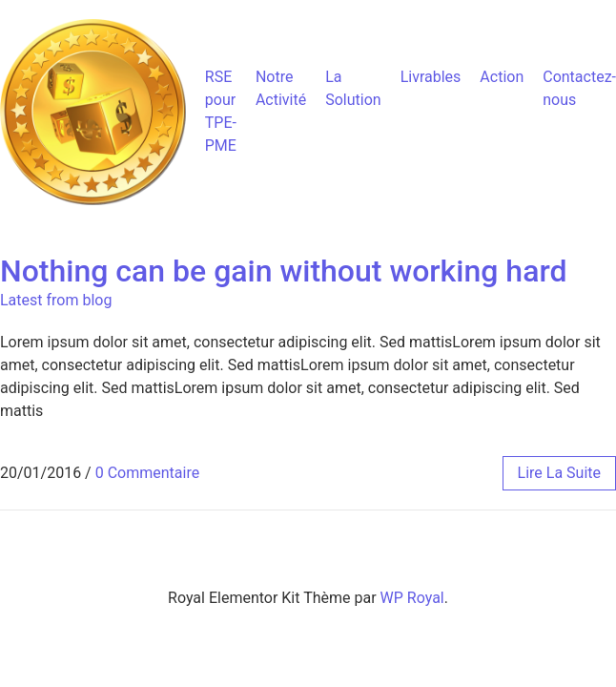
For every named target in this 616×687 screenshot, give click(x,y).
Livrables (431, 77)
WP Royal (412, 598)
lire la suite (559, 473)
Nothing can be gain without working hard (283, 271)
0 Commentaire (147, 473)
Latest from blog (56, 300)
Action (502, 77)
